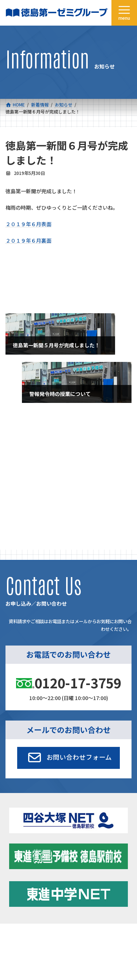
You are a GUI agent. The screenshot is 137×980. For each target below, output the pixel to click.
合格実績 (14, 881)
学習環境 (77, 881)
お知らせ (19, 453)
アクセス (77, 897)
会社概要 (14, 897)
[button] (68, 679)
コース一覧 (16, 864)
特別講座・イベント (30, 439)
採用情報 (14, 914)
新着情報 (77, 864)
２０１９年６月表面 (28, 224)
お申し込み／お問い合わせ (95, 914)
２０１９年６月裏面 (28, 240)
